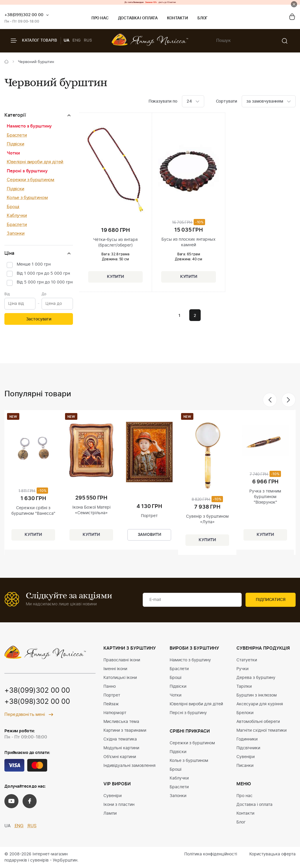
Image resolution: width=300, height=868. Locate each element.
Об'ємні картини (120, 757)
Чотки (13, 153)
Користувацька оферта (272, 854)
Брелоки (245, 713)
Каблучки (17, 216)
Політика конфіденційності (211, 854)
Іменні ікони (115, 669)
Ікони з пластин (119, 805)
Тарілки (244, 687)
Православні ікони (122, 660)
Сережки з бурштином (30, 180)
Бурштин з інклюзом (257, 695)
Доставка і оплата (138, 18)
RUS (88, 40)
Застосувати (39, 319)
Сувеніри (112, 796)
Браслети (17, 135)
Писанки (245, 766)
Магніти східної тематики (261, 731)
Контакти (178, 18)
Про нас (100, 18)
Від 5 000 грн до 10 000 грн (45, 282)
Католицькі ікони (120, 678)
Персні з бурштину (27, 171)
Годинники (247, 739)
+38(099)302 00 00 (24, 15)
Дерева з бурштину (256, 678)
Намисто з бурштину (29, 126)
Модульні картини (121, 748)
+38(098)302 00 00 (37, 702)
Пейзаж (111, 704)
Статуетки (247, 660)
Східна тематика (120, 739)
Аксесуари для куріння (260, 704)
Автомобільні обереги (258, 722)
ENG (77, 40)
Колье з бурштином (27, 198)
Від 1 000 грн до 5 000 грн (43, 274)
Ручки (242, 669)
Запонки (16, 233)
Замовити (149, 535)
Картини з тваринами (125, 731)
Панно (110, 687)
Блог (203, 18)
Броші (13, 207)
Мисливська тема (121, 722)
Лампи (110, 813)
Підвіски (16, 144)
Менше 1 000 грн (34, 264)
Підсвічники (248, 748)
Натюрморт (115, 713)
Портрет (112, 695)
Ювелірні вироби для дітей (35, 162)
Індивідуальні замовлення (129, 766)
